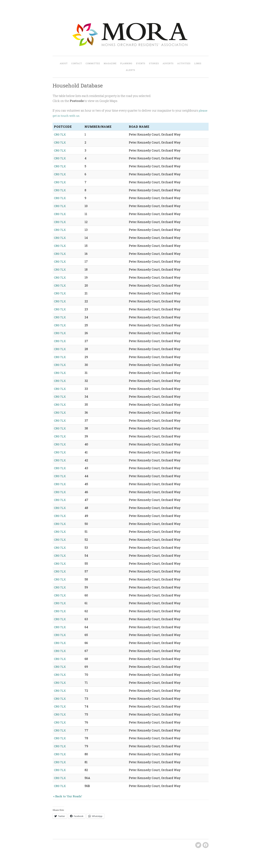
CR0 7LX (60, 134)
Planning (126, 63)
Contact (77, 63)
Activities (184, 63)
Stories (154, 63)
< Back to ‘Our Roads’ (68, 794)
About (64, 63)
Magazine (110, 63)
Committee (93, 63)
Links (198, 63)
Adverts (168, 63)
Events (141, 63)
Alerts (130, 70)
